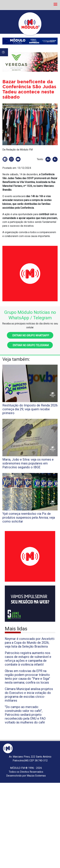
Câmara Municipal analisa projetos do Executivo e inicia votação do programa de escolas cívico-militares (29, 695)
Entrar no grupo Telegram (30, 345)
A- (55, 159)
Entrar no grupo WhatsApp (30, 335)
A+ (48, 159)
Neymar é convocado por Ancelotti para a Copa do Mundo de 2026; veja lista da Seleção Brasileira (30, 643)
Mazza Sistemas (36, 776)
